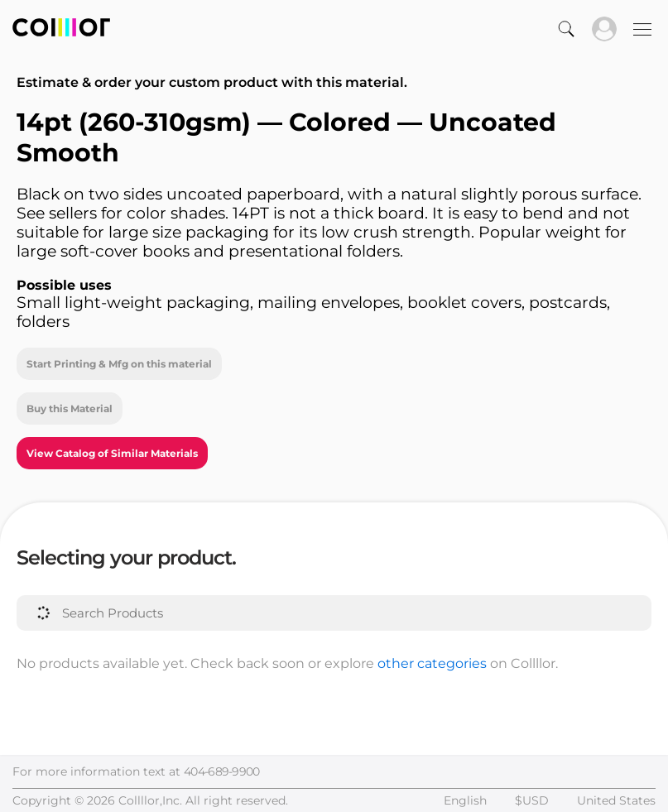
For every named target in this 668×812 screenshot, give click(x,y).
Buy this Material (70, 408)
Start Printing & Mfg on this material (119, 364)
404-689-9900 (222, 771)
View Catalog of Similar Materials (112, 453)
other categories (432, 663)
